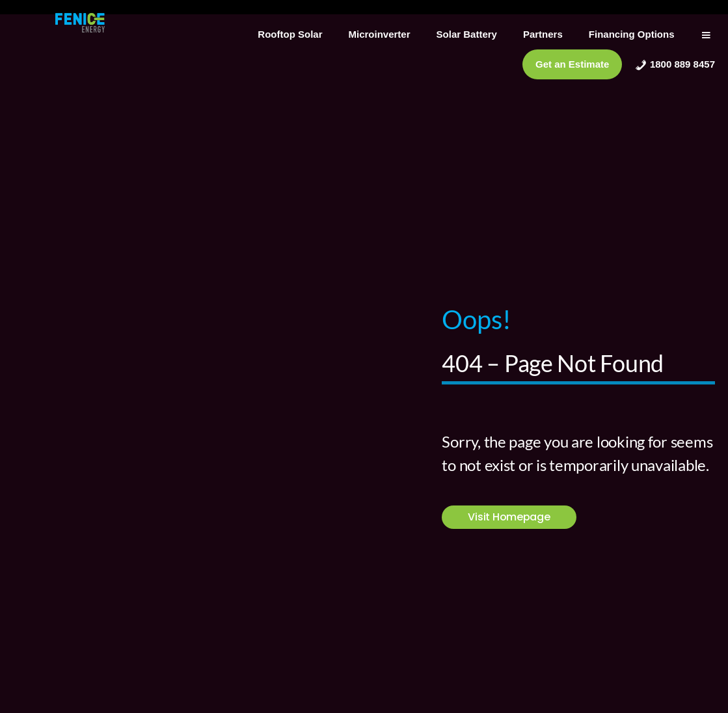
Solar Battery (467, 34)
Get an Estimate (572, 64)
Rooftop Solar (290, 34)
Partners (543, 34)
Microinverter (380, 34)
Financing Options (632, 34)
